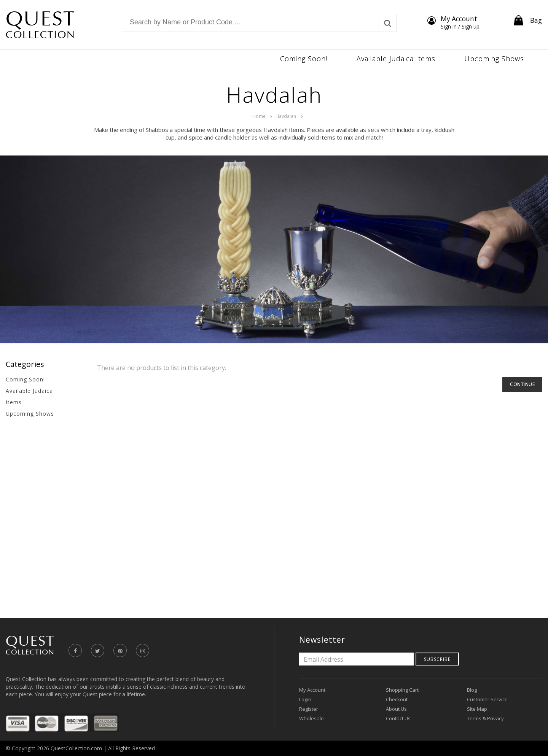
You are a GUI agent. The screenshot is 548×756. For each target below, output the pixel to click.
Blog (472, 690)
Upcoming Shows (30, 414)
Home (259, 116)
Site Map (477, 709)
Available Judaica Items (29, 396)
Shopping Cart (402, 690)
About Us (396, 709)
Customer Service (487, 699)
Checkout (397, 699)
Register (309, 709)
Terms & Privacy (485, 718)
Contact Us (398, 718)
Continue (522, 384)
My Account (312, 690)
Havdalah (286, 116)
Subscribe (437, 659)
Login (305, 699)
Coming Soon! (25, 379)
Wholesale (311, 718)
